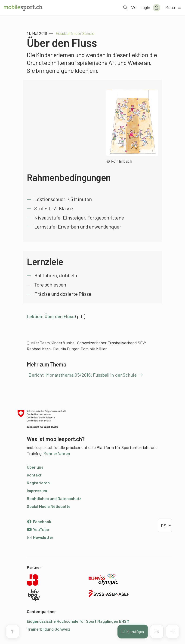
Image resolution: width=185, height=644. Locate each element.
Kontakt (34, 475)
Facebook (39, 522)
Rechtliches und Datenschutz (54, 498)
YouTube (38, 529)
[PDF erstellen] (157, 632)
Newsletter (40, 537)
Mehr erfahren (57, 453)
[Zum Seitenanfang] (12, 632)
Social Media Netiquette (49, 506)
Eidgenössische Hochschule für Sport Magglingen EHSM (78, 621)
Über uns (35, 467)
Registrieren (38, 483)
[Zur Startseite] (23, 8)
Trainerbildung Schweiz (49, 629)
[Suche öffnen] (125, 8)
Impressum (37, 491)
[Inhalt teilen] (173, 632)
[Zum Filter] (133, 8)
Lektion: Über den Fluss (53, 316)
